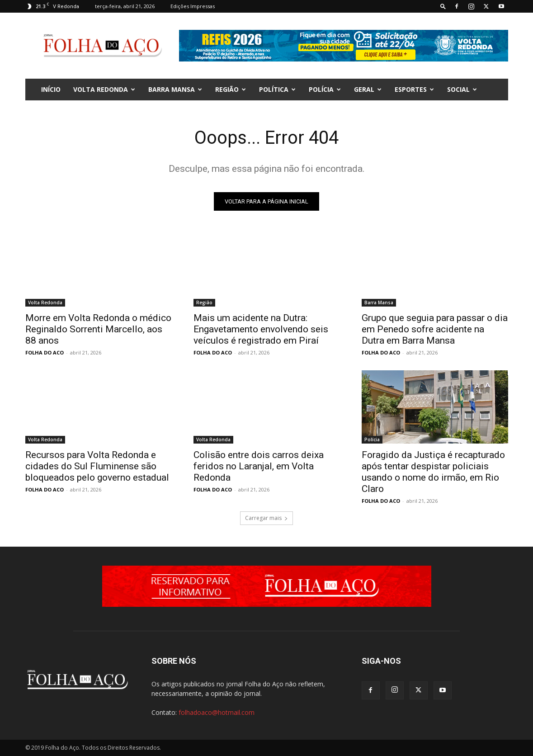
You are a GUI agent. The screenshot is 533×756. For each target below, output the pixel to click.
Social (462, 89)
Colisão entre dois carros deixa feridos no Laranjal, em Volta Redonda (259, 466)
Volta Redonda (104, 89)
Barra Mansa (175, 89)
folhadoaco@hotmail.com (217, 712)
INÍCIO (51, 89)
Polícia (325, 89)
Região (231, 89)
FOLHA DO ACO (45, 352)
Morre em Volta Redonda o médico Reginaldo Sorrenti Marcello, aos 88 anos (98, 329)
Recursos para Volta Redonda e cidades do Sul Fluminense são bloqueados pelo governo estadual (97, 466)
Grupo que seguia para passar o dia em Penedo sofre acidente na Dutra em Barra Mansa (435, 329)
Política (277, 89)
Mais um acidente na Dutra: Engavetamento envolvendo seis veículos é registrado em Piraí (261, 329)
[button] (443, 6)
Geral (368, 89)
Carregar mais (266, 518)
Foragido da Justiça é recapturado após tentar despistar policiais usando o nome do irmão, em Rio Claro (433, 472)
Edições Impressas (193, 6)
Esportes (414, 89)
